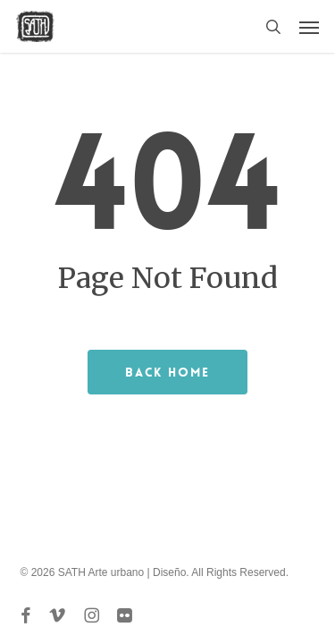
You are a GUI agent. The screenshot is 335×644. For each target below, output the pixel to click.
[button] (309, 27)
